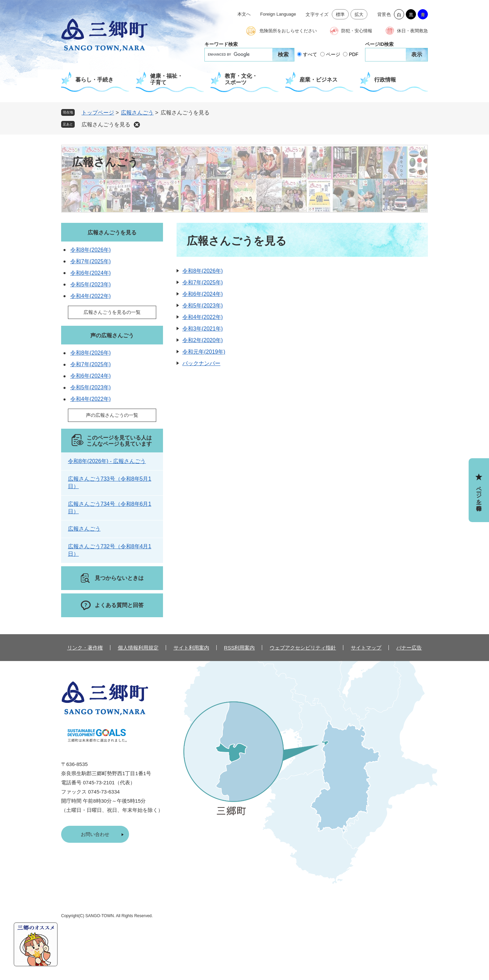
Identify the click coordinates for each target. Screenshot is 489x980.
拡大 (359, 14)
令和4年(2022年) (203, 317)
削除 (137, 125)
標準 (340, 14)
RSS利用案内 (240, 648)
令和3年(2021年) (203, 329)
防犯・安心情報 (357, 31)
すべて (310, 54)
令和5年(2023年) (203, 306)
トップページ (98, 113)
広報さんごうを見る (106, 124)
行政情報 (385, 80)
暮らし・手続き (94, 80)
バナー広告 (409, 648)
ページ (333, 54)
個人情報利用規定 (138, 648)
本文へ (244, 14)
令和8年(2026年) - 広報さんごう (107, 461)
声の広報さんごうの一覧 (112, 415)
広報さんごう (137, 113)
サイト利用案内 (191, 648)
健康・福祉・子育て (166, 79)
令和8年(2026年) (203, 271)
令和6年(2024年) (203, 294)
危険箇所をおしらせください (288, 31)
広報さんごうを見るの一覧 (112, 312)
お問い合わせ (95, 834)
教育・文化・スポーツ (241, 79)
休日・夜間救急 (412, 31)
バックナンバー (201, 363)
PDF (354, 54)
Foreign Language (278, 14)
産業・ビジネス (319, 80)
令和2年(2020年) (203, 340)
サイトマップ (366, 648)
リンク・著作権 (85, 648)
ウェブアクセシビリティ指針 (303, 648)
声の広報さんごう (112, 335)
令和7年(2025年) (203, 282)
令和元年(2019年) (204, 352)
